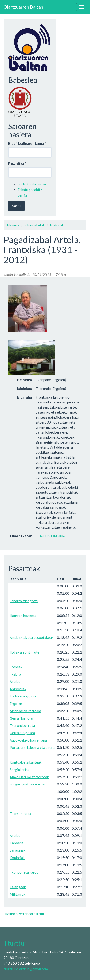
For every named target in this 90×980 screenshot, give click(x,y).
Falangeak (18, 887)
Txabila (15, 674)
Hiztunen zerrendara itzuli (24, 914)
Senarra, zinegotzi (24, 601)
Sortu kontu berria (32, 184)
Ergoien (16, 704)
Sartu (16, 206)
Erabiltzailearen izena (27, 143)
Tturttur (15, 943)
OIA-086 (58, 536)
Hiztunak (57, 225)
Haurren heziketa (23, 616)
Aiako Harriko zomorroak (29, 777)
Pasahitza (17, 163)
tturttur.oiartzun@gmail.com (26, 969)
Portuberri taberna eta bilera (32, 747)
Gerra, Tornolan (22, 718)
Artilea (15, 681)
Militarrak (17, 894)
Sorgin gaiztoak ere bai (28, 784)
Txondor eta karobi (24, 872)
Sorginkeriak (19, 770)
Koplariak (17, 858)
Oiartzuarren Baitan (23, 7)
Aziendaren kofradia (25, 711)
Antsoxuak (18, 689)
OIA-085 (43, 536)
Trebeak (16, 667)
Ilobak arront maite (24, 652)
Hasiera (13, 225)
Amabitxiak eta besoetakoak (32, 637)
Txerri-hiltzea (20, 814)
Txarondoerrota (22, 725)
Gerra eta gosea (22, 733)
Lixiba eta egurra (23, 696)
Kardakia (17, 843)
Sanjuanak (17, 850)
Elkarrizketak (35, 225)
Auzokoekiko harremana (28, 740)
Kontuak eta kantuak (26, 762)
